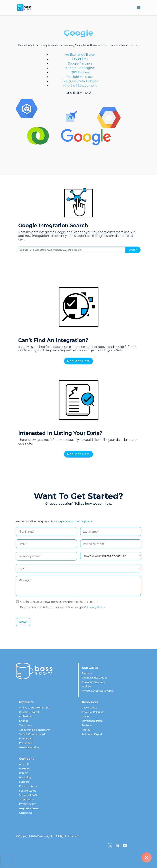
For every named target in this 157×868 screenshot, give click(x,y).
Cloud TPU (80, 59)
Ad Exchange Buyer (80, 55)
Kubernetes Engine (80, 68)
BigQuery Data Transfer (80, 81)
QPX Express (80, 72)
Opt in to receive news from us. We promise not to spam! (59, 602)
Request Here (79, 361)
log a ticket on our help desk (75, 522)
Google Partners (80, 64)
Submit (23, 622)
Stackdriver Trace (80, 77)
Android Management (80, 86)
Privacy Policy (96, 607)
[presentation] (7, 861)
